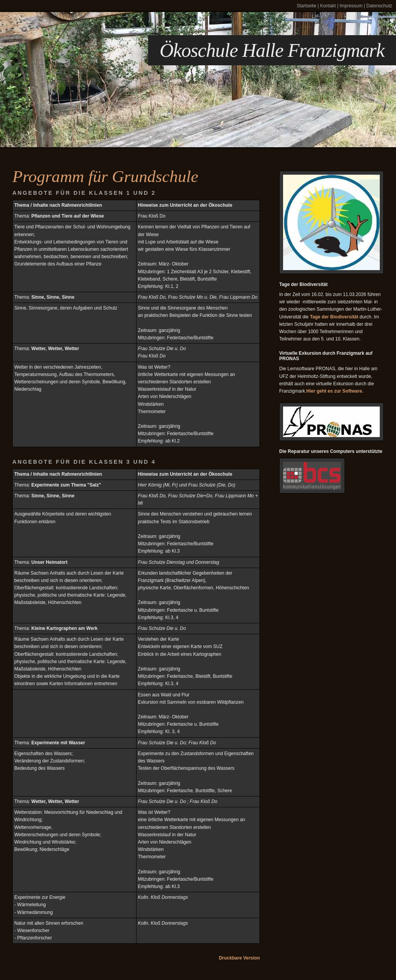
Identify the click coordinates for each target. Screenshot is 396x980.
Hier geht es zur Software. (335, 391)
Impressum (351, 6)
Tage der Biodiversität (334, 317)
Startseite (306, 6)
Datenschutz (379, 6)
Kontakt (328, 6)
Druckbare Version (239, 958)
